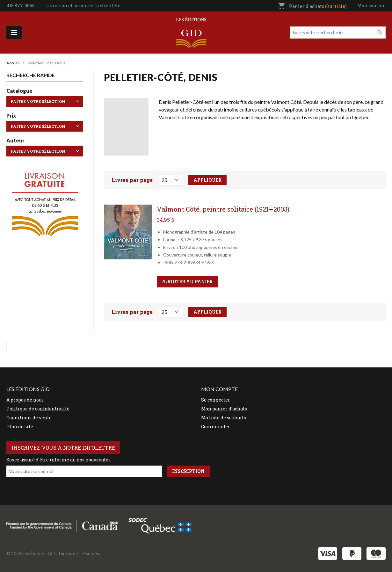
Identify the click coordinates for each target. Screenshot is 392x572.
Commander (216, 427)
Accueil (13, 63)
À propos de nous (25, 400)
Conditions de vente (29, 418)
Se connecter (216, 400)
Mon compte (371, 6)
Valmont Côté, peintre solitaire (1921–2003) (223, 209)
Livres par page (132, 180)
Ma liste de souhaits (224, 418)
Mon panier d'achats (224, 409)
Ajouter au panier (187, 282)
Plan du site (20, 427)
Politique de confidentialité (38, 409)
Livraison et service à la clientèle (83, 6)
